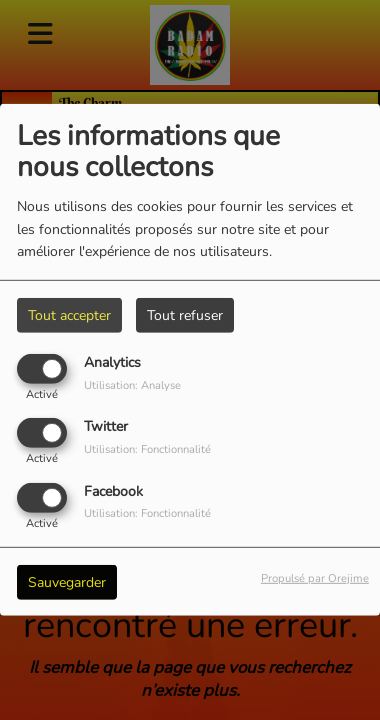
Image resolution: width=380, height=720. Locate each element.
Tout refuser (185, 315)
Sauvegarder (67, 581)
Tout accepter (69, 315)
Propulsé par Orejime (315, 577)
